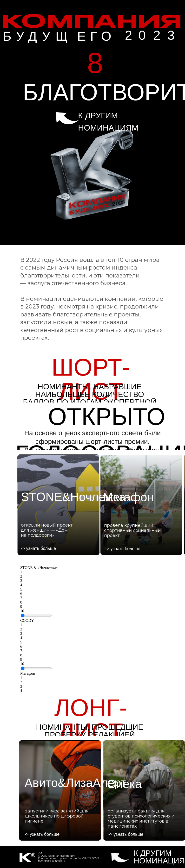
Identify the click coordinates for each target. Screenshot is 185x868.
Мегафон (28, 673)
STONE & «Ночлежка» (39, 568)
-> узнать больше (38, 548)
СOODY (27, 620)
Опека (124, 784)
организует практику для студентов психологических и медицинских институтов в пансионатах (141, 819)
